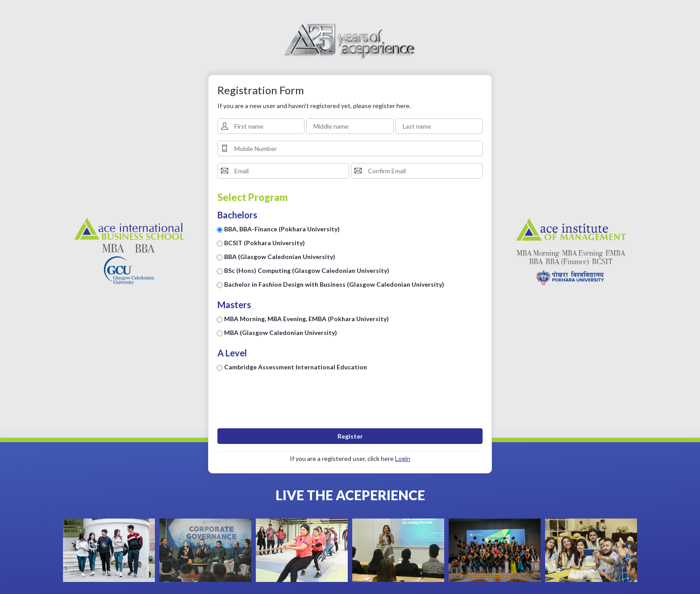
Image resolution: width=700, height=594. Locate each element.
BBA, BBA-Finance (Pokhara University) (282, 229)
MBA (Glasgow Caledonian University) (281, 333)
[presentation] (350, 404)
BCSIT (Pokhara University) (265, 243)
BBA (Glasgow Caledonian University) (280, 257)
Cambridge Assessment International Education (296, 367)
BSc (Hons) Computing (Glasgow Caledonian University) (307, 270)
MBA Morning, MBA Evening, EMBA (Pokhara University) (306, 319)
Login (403, 458)
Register (350, 436)
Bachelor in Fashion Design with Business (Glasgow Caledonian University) (334, 284)
